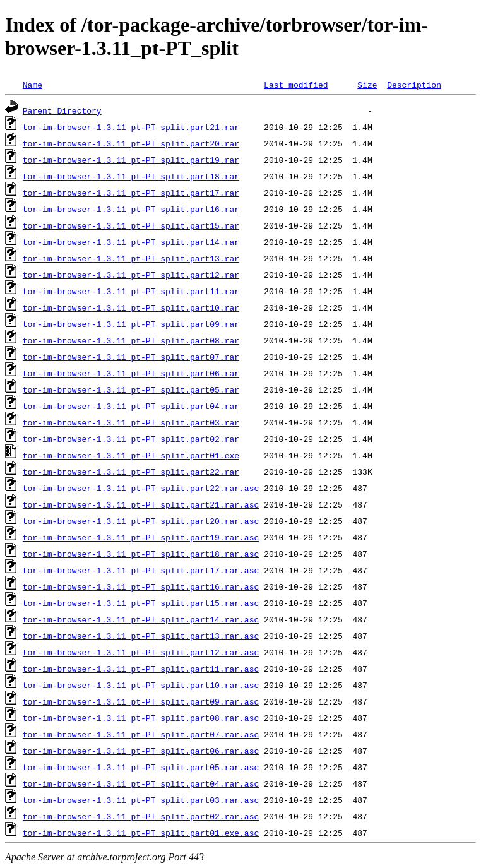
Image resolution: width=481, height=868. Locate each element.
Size (367, 85)
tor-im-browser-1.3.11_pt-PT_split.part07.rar (131, 357)
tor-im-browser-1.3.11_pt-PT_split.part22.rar (131, 472)
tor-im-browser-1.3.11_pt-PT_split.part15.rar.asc (141, 603)
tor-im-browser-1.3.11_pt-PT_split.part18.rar (131, 176)
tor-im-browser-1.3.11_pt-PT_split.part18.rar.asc (141, 554)
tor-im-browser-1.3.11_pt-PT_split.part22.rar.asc (141, 488)
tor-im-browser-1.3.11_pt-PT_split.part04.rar (131, 406)
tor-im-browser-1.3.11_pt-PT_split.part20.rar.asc (141, 521)
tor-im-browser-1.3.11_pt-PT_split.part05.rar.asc (141, 767)
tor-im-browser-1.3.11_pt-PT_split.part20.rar (131, 143)
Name (33, 85)
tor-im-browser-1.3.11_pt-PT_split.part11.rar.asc (141, 669)
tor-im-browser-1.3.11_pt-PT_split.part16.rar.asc (141, 586)
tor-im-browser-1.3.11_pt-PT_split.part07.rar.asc (141, 734)
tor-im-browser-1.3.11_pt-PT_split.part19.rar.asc (141, 537)
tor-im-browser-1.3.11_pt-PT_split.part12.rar (131, 275)
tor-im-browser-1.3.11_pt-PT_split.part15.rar (131, 225)
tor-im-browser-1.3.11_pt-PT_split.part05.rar (131, 389)
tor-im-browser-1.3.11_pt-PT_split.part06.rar (131, 373)
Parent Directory (62, 110)
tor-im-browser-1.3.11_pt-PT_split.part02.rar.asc (141, 816)
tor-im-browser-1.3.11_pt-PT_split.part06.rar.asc (141, 751)
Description (414, 85)
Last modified (296, 85)
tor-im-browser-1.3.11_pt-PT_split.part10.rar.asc (141, 685)
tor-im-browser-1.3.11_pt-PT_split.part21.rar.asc (141, 504)
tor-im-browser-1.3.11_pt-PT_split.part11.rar (131, 291)
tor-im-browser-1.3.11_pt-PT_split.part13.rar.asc (141, 636)
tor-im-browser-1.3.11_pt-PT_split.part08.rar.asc (141, 718)
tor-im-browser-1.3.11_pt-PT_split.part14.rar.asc (141, 619)
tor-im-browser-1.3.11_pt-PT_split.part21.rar (131, 127)
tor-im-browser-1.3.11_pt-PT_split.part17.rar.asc (141, 570)
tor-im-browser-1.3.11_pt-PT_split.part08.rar (131, 340)
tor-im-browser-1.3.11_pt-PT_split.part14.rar (131, 242)
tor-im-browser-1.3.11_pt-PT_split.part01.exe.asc (141, 833)
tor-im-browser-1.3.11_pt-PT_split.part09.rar (131, 324)
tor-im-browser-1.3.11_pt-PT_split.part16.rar (131, 209)
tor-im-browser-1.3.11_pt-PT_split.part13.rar (131, 258)
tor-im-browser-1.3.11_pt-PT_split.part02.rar (131, 439)
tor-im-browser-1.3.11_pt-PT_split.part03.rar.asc (141, 800)
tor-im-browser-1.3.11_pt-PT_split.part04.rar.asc (141, 783)
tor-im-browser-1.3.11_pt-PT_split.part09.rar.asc (141, 701)
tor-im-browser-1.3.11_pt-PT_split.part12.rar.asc (141, 652)
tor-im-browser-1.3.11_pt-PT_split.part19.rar (131, 160)
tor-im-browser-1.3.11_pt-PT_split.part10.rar (131, 307)
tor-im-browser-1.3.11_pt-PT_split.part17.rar (131, 193)
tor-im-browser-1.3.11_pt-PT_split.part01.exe (131, 455)
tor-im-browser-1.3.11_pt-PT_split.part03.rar (131, 422)
